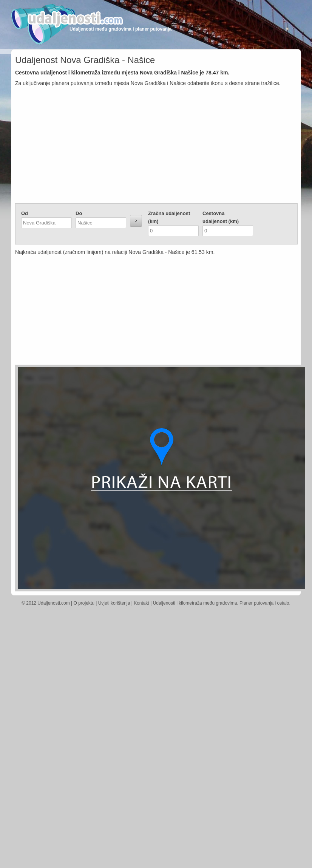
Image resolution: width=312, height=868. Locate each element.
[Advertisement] (156, 147)
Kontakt (141, 603)
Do (79, 213)
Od (25, 213)
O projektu (84, 603)
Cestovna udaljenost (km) (221, 217)
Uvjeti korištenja (114, 603)
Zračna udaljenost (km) (169, 217)
